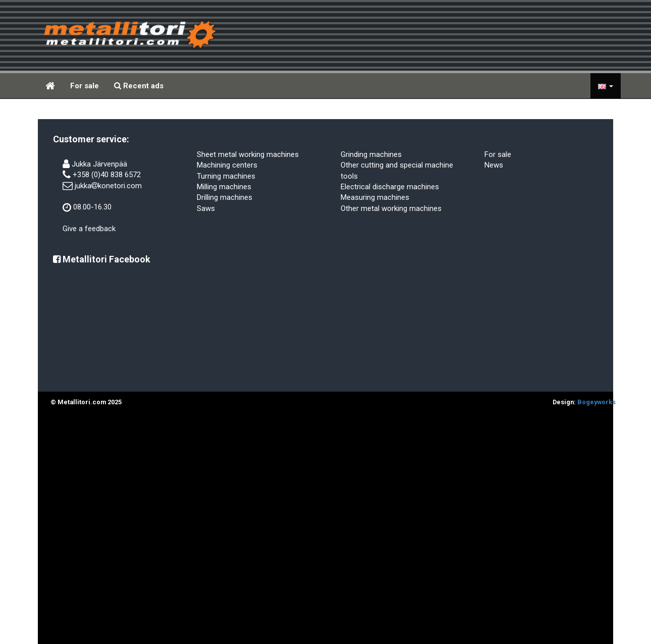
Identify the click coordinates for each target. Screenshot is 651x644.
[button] (606, 86)
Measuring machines (375, 197)
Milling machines (224, 187)
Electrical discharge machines (390, 187)
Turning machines (226, 176)
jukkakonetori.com (108, 186)
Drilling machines (225, 197)
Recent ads (139, 86)
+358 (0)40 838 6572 (107, 175)
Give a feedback (89, 229)
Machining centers (227, 165)
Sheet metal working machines (248, 154)
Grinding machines (371, 154)
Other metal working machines (391, 208)
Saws (206, 208)
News (494, 165)
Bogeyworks (596, 402)
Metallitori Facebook (102, 259)
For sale (85, 86)
